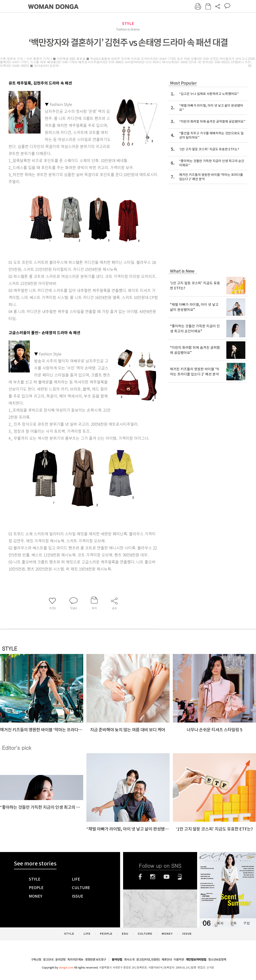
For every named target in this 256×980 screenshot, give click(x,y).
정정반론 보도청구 (96, 960)
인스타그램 (153, 877)
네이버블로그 (180, 877)
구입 (246, 923)
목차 (220, 923)
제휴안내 (167, 960)
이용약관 (179, 960)
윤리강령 (60, 960)
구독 (233, 923)
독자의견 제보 (75, 960)
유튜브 (167, 877)
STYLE (128, 24)
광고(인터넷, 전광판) (148, 960)
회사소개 (129, 960)
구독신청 (36, 960)
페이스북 (140, 877)
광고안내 (48, 960)
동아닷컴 (117, 960)
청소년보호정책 (217, 960)
